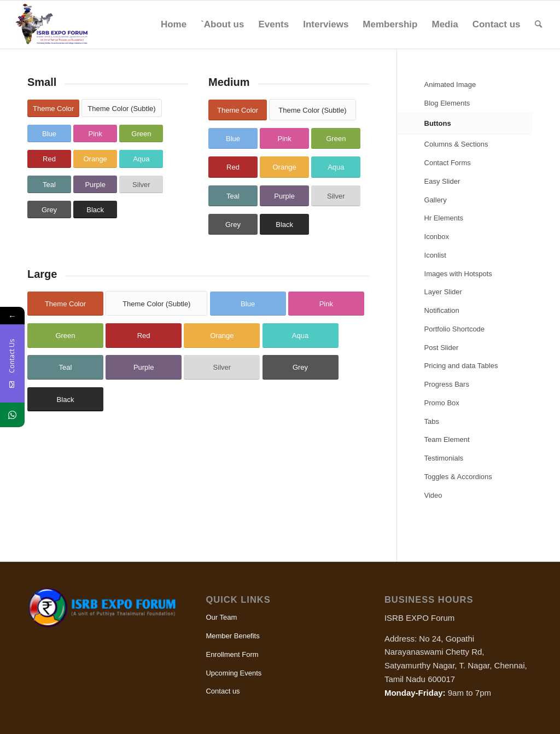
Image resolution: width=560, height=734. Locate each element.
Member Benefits (232, 636)
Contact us (223, 691)
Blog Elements (447, 103)
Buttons (438, 123)
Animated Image (450, 85)
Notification (442, 310)
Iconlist (435, 255)
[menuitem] (174, 25)
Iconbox (437, 237)
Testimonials (444, 458)
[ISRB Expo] (58, 25)
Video (433, 495)
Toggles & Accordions (458, 477)
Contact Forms (448, 163)
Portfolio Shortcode (455, 329)
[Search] (538, 25)
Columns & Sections (456, 144)
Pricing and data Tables (461, 366)
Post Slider (442, 348)
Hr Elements (444, 218)
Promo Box (442, 403)
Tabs (432, 421)
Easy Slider (442, 181)
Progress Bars (447, 384)
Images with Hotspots (458, 274)
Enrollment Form (232, 654)
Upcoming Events (234, 673)
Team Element (447, 439)
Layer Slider (443, 292)
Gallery (436, 200)
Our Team (221, 617)
